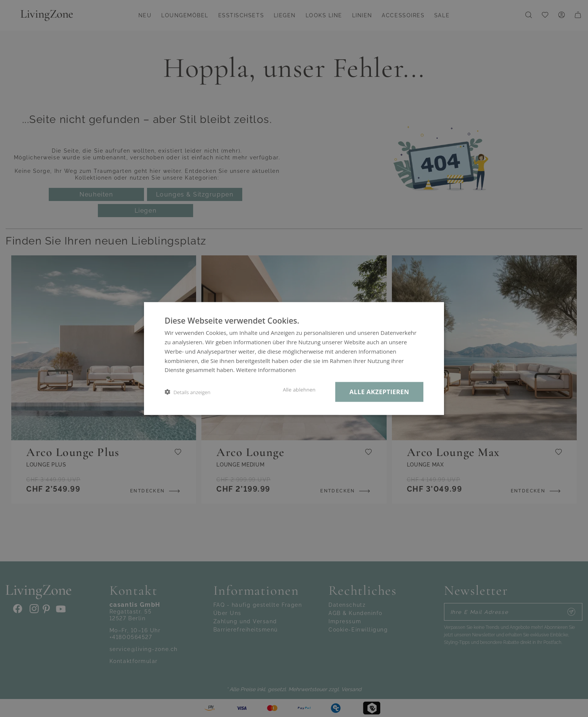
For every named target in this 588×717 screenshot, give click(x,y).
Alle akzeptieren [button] (379, 392)
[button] (187, 392)
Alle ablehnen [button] (299, 390)
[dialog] (294, 358)
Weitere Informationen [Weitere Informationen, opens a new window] (266, 370)
